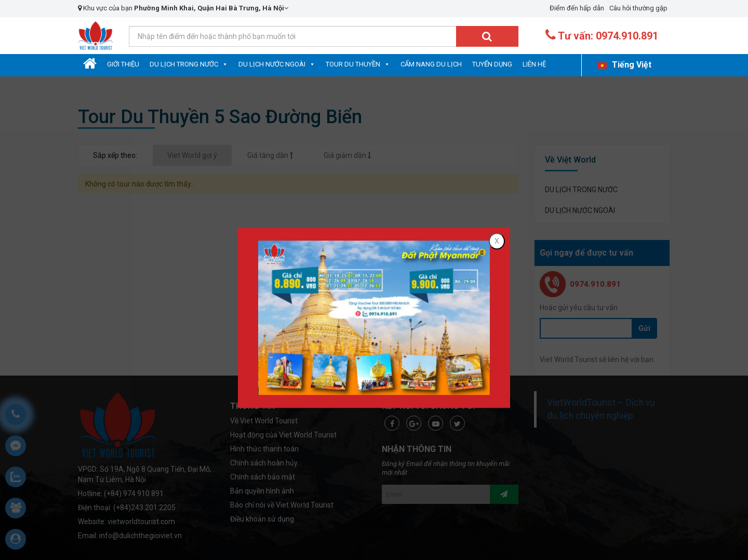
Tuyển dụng (492, 64)
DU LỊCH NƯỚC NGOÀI (272, 64)
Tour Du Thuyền (353, 64)
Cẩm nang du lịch (431, 64)
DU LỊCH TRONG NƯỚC (184, 64)
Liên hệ (534, 64)
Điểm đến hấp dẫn (577, 8)
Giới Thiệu (123, 64)
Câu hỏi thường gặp (638, 8)
